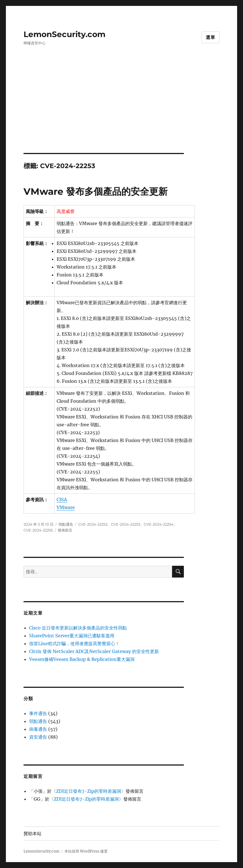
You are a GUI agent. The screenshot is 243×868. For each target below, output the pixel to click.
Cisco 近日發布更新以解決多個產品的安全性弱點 (78, 628)
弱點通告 (66, 524)
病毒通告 (38, 729)
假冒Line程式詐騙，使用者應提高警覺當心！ (74, 643)
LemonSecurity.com (64, 34)
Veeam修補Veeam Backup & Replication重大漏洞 (82, 659)
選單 (210, 37)
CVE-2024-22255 (38, 530)
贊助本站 (33, 834)
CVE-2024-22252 (93, 524)
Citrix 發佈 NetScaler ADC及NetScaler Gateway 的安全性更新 (94, 651)
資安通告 (38, 737)
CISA (62, 500)
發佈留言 (65, 530)
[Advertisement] (123, 111)
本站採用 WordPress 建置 (86, 851)
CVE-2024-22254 (159, 524)
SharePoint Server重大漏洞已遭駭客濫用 (72, 636)
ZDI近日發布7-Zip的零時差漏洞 (89, 791)
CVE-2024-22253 (126, 524)
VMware (66, 507)
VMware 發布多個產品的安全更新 (96, 191)
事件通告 (38, 713)
